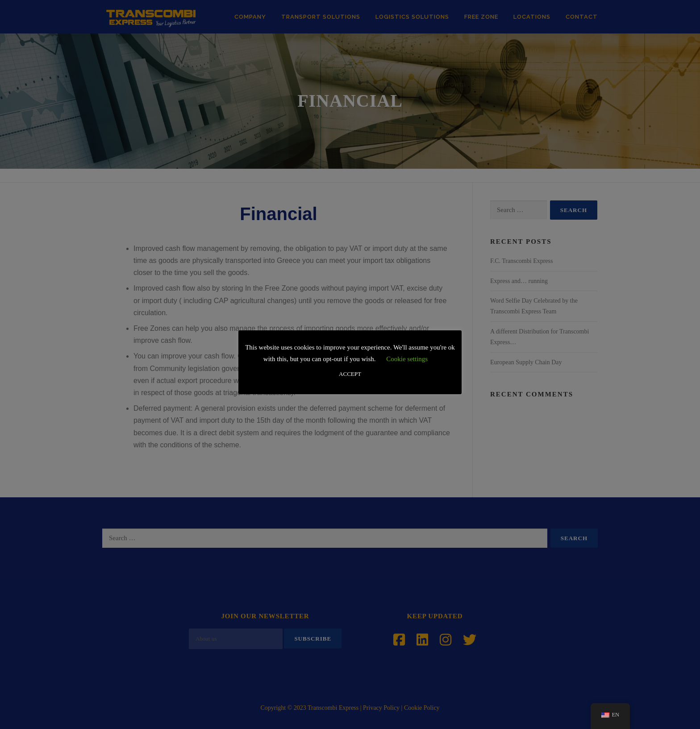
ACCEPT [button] (350, 374)
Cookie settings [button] (407, 359)
